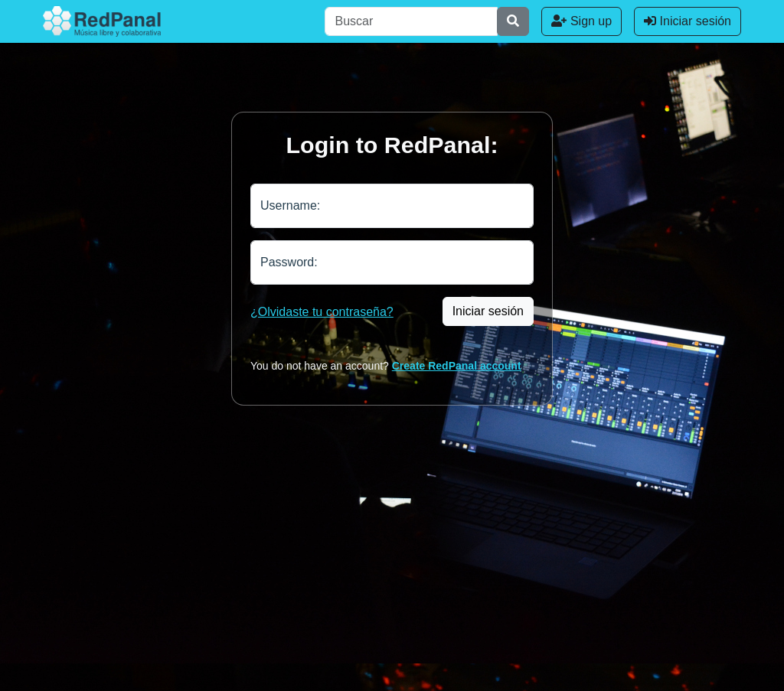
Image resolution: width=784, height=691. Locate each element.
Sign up (581, 21)
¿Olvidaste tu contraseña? (322, 312)
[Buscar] (411, 21)
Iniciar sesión (688, 21)
